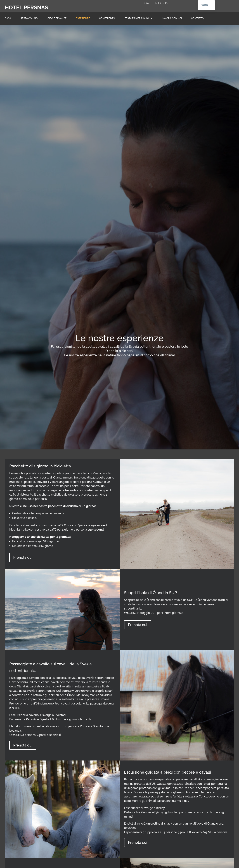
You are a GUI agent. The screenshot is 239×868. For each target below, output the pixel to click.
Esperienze (83, 18)
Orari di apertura (156, 3)
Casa (8, 18)
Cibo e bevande (57, 18)
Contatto (197, 18)
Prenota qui (23, 557)
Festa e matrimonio (137, 18)
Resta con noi (29, 18)
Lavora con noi (172, 18)
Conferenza (107, 18)
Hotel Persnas (26, 7)
